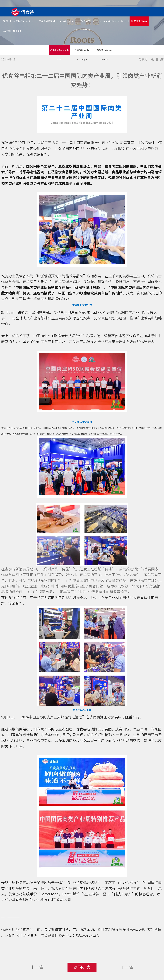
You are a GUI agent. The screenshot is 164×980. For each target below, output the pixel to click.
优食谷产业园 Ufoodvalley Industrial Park (103, 21)
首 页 (5, 21)
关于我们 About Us (23, 21)
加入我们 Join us (12, 31)
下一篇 (127, 967)
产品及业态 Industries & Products (57, 21)
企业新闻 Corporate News (60, 52)
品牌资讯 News (139, 21)
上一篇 (37, 967)
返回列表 (82, 967)
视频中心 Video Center (104, 52)
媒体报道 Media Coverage (82, 52)
